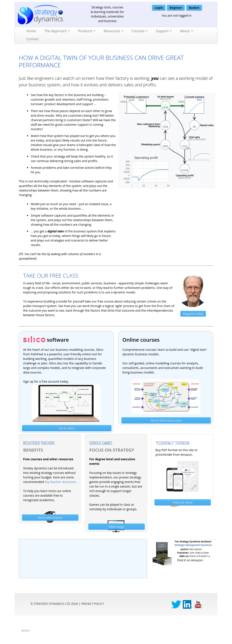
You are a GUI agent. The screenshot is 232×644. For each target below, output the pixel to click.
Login (159, 8)
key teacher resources (60, 482)
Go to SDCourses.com (166, 420)
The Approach (57, 31)
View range (116, 527)
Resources (114, 31)
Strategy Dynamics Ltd (52, 604)
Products (87, 31)
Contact (33, 39)
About (186, 31)
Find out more (183, 502)
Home (31, 31)
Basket (194, 8)
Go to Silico (67, 428)
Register (176, 8)
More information (50, 518)
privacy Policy (93, 604)
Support (164, 31)
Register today (193, 314)
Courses (140, 31)
